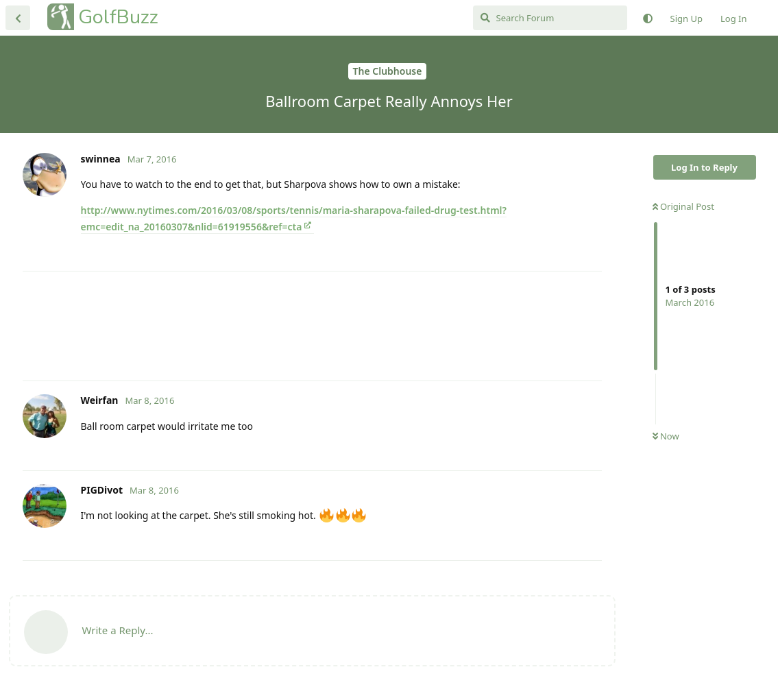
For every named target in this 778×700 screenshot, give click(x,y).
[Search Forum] (550, 18)
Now (666, 436)
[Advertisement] (312, 326)
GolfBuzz (118, 17)
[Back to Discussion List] (18, 18)
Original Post (683, 206)
